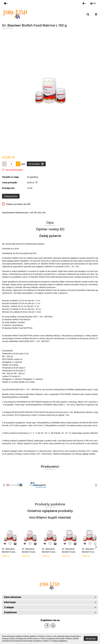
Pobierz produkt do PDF (16, 204)
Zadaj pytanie (11, 196)
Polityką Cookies (44, 636)
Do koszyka (36, 164)
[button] (93, 3)
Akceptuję (91, 639)
